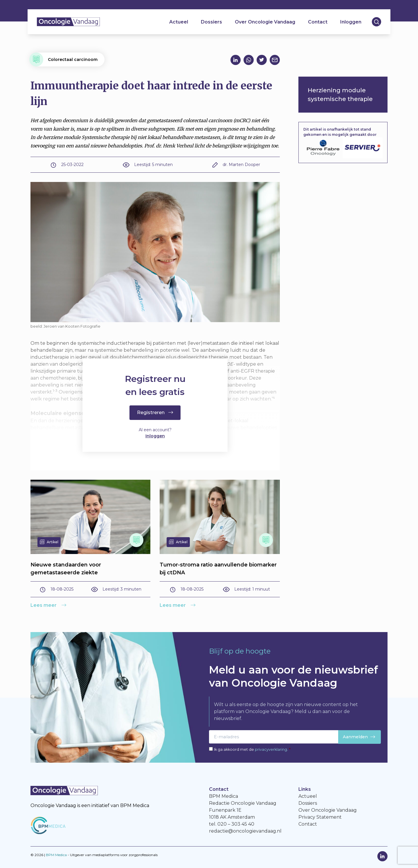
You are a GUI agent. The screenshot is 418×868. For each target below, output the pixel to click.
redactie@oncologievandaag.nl (245, 831)
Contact (318, 22)
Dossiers (211, 22)
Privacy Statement (320, 817)
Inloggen (351, 22)
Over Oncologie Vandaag (265, 22)
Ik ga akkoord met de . (252, 749)
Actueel (179, 22)
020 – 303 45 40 (236, 824)
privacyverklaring (271, 749)
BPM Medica (56, 855)
